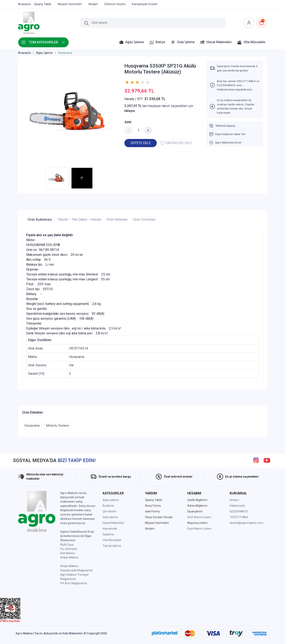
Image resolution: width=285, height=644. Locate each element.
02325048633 (239, 511)
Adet (128, 122)
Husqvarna (32, 426)
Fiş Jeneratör (69, 549)
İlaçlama (108, 534)
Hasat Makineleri (113, 523)
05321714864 (239, 517)
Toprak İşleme (112, 546)
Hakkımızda (237, 506)
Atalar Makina (69, 557)
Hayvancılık (110, 529)
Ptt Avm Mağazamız (74, 583)
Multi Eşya (67, 545)
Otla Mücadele (112, 540)
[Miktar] (139, 130)
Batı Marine (68, 553)
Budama (108, 506)
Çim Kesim (110, 511)
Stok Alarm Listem (199, 517)
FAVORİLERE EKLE (176, 143)
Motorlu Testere (58, 426)
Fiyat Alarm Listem (199, 529)
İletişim (234, 500)
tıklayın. (130, 111)
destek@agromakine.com (246, 523)
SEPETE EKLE (141, 143)
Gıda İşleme (110, 517)
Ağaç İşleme (111, 500)
